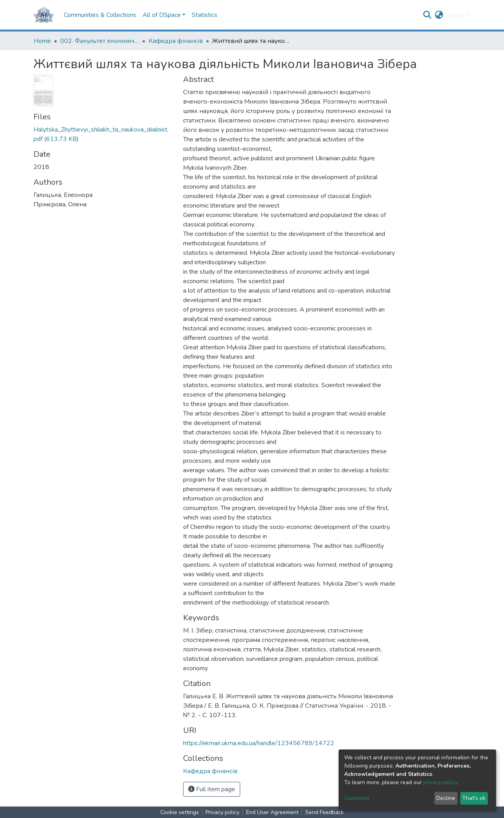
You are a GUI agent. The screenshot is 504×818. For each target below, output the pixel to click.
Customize (357, 798)
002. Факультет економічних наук (100, 41)
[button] (439, 15)
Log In (456, 15)
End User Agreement (272, 812)
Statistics (205, 15)
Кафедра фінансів (176, 41)
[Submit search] (427, 15)
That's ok (474, 798)
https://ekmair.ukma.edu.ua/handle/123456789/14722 (259, 743)
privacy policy (440, 782)
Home (42, 41)
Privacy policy (222, 812)
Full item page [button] (212, 789)
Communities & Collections (100, 15)
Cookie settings (180, 812)
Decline (446, 798)
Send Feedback (324, 812)
